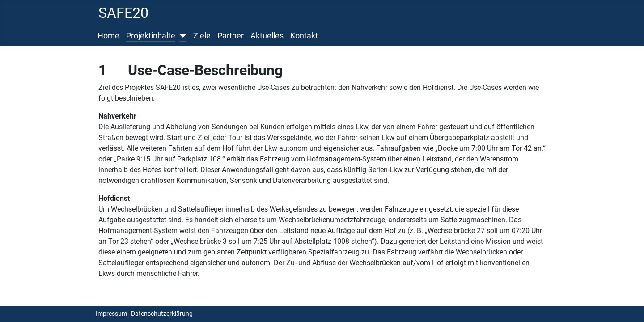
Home (108, 36)
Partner (231, 36)
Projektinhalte (151, 36)
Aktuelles (267, 36)
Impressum (111, 314)
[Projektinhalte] (181, 36)
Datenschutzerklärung (162, 314)
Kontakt (304, 36)
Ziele (202, 36)
